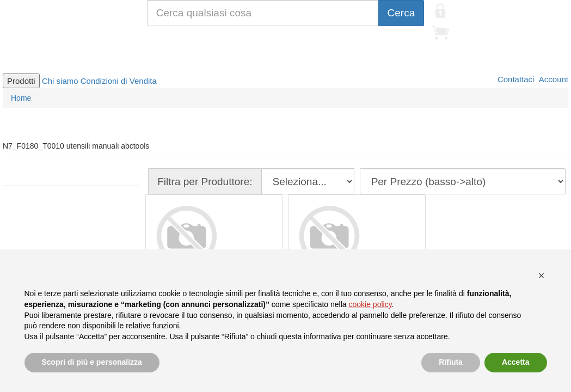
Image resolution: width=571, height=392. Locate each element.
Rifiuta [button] (451, 362)
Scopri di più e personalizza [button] (92, 362)
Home (21, 98)
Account (552, 79)
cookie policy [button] (370, 304)
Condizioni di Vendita (119, 81)
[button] (542, 275)
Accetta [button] (516, 362)
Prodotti (21, 81)
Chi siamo (60, 81)
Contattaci (515, 79)
